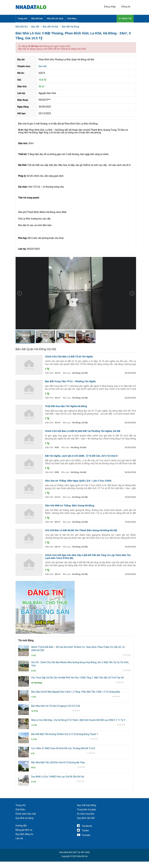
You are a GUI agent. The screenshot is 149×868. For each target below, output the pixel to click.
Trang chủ (22, 18)
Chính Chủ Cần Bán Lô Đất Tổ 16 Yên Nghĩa (69, 357)
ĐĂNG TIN (125, 18)
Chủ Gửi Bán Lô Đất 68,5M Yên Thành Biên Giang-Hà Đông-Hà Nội (81, 530)
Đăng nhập (110, 7)
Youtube (84, 835)
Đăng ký (126, 7)
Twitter (83, 831)
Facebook (84, 826)
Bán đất (43, 66)
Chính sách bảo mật (26, 814)
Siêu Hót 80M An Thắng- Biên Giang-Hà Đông (70, 506)
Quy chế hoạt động (87, 805)
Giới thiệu (72, 18)
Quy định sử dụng (25, 818)
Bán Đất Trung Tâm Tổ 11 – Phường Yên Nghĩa (70, 381)
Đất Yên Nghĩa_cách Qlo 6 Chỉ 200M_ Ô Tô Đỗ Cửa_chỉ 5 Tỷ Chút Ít (81, 456)
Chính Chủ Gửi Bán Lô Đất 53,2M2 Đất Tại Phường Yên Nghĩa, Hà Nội (83, 431)
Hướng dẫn (21, 826)
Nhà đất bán (37, 18)
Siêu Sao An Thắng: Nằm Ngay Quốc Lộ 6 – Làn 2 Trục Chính (78, 481)
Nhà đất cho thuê (55, 18)
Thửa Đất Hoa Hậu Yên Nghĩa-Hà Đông (66, 406)
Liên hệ (19, 838)
